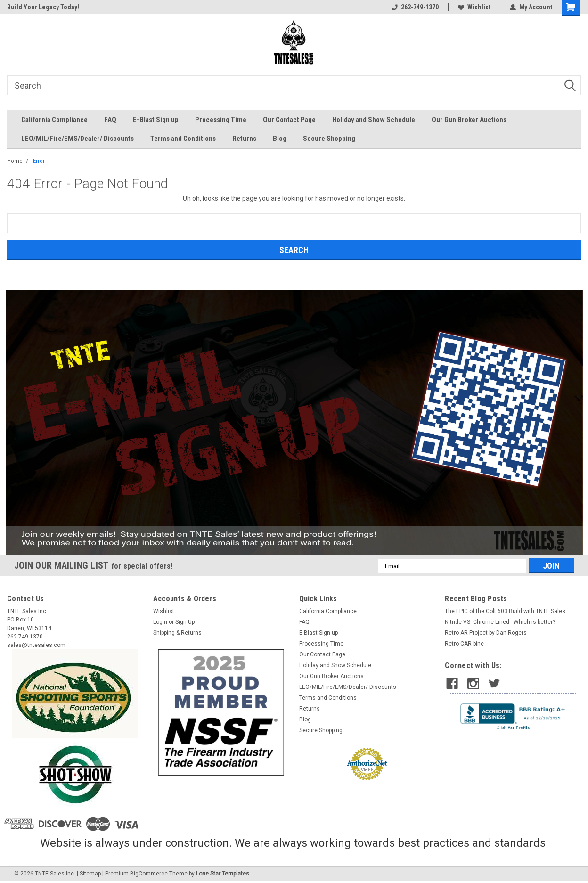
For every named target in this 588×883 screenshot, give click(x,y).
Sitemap (90, 874)
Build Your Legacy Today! (43, 7)
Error (39, 161)
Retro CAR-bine (464, 644)
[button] (294, 423)
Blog (280, 139)
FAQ (110, 120)
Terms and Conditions (183, 139)
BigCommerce (149, 874)
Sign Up (185, 622)
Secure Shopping (329, 139)
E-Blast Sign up (156, 120)
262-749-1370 (415, 7)
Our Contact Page (289, 120)
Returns (244, 139)
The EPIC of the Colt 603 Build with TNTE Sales (505, 611)
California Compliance (54, 120)
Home (15, 161)
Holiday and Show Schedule (374, 120)
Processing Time (221, 120)
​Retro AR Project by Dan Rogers (486, 633)
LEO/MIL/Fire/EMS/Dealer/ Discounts (78, 139)
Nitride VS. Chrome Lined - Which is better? (500, 622)
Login (160, 622)
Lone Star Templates (223, 874)
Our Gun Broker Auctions (469, 120)
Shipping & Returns (177, 633)
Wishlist (474, 7)
